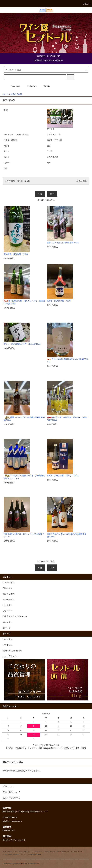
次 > (52, 194)
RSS (33, 854)
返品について (39, 852)
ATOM (39, 854)
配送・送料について (26, 852)
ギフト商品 (8, 645)
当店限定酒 (8, 639)
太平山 (7, 146)
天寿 (49, 163)
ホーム (6, 94)
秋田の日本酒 (16, 94)
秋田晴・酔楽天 (10, 140)
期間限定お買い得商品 (12, 651)
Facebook (14, 86)
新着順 (27, 181)
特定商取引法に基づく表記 (55, 852)
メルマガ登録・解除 (10, 854)
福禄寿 (7, 163)
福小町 (7, 157)
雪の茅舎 (60, 119)
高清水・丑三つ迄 (54, 140)
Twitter (45, 86)
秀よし (7, 151)
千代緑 (50, 151)
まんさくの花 (52, 157)
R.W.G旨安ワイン (10, 656)
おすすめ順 (10, 181)
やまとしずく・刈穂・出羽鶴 (16, 135)
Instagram (30, 86)
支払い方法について (10, 852)
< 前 (40, 194)
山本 (6, 168)
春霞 (6, 110)
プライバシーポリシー (74, 852)
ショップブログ (24, 854)
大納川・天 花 (53, 135)
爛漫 (49, 146)
